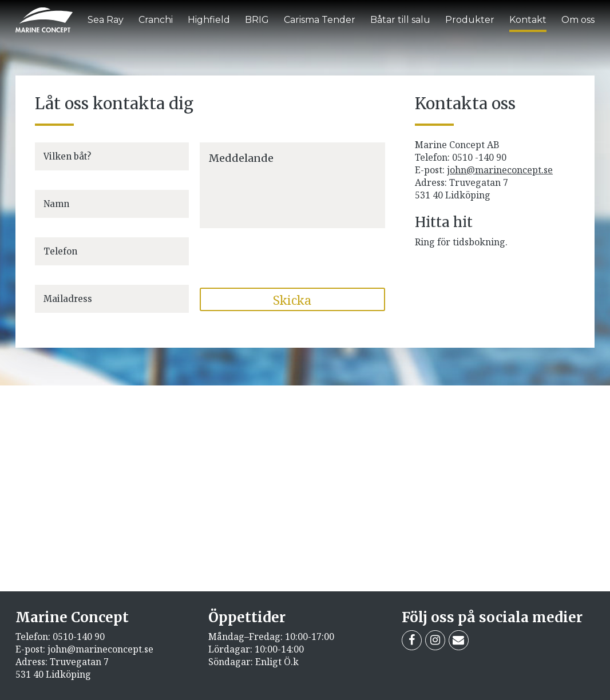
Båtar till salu (400, 20)
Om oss (578, 20)
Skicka (292, 300)
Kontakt (528, 20)
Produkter (470, 20)
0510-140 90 (79, 637)
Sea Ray (106, 20)
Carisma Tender (320, 20)
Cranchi (156, 20)
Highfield (209, 20)
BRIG (257, 20)
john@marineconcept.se (500, 170)
